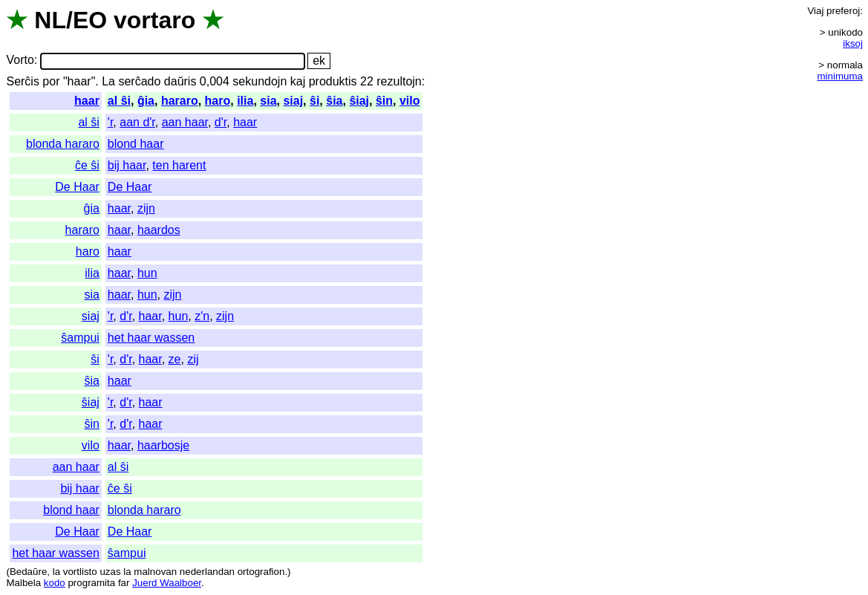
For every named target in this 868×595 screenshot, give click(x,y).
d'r (221, 122)
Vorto (20, 61)
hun (147, 273)
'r (111, 122)
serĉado (139, 81)
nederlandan (207, 572)
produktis (333, 81)
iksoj (853, 43)
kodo (55, 583)
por (51, 81)
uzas (110, 572)
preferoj (843, 11)
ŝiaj (359, 101)
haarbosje (163, 445)
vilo (410, 101)
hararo (180, 101)
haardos (159, 230)
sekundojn (260, 81)
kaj (298, 81)
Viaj (815, 11)
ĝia (146, 101)
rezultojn (399, 81)
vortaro (154, 20)
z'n (202, 316)
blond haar (136, 144)
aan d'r (137, 122)
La (108, 81)
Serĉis (22, 81)
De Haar (77, 187)
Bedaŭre (28, 572)
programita (91, 583)
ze (175, 359)
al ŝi (119, 101)
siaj (293, 101)
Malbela (23, 583)
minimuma (840, 76)
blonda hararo (63, 144)
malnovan (155, 572)
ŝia (334, 101)
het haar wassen (151, 338)
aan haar (185, 122)
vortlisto (80, 572)
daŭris (180, 81)
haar (87, 101)
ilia (245, 101)
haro (218, 101)
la (56, 572)
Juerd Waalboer (167, 583)
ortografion (261, 572)
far (124, 583)
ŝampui (80, 338)
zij (193, 359)
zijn (146, 208)
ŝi (314, 101)
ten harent (179, 165)
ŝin (384, 101)
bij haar (127, 165)
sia (268, 101)
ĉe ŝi (87, 165)
